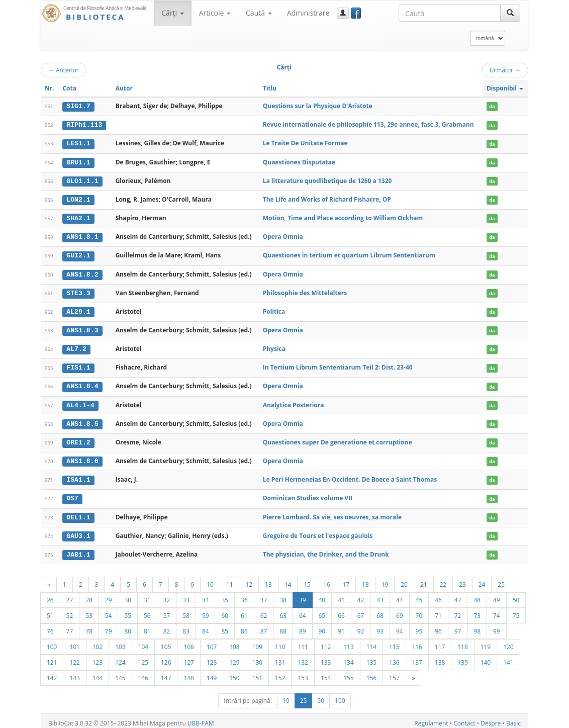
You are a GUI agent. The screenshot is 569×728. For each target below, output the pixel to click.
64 (303, 611)
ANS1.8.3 (82, 328)
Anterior (64, 70)
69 (400, 611)
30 (128, 595)
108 (234, 642)
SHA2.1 (78, 217)
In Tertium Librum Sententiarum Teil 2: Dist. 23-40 (338, 365)
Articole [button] (215, 13)
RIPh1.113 (84, 125)
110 (280, 642)
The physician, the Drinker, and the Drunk (326, 550)
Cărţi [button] (172, 13)
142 (52, 673)
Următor (505, 70)
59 (206, 611)
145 (120, 673)
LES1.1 (78, 143)
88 (283, 626)
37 (264, 595)
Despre (491, 719)
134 (348, 658)
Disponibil (505, 88)
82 (167, 626)
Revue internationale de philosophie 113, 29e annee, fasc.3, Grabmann (368, 124)
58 (186, 611)
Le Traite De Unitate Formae (305, 143)
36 (244, 595)
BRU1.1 (78, 161)
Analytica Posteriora (294, 402)
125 (143, 658)
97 (458, 626)
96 (438, 626)
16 (327, 580)
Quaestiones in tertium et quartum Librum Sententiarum (349, 254)
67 (361, 611)
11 (230, 580)
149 (212, 673)
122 (74, 658)
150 (234, 673)
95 (419, 626)
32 (167, 595)
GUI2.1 (78, 254)
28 (89, 595)
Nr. (50, 88)
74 (497, 611)
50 (516, 595)
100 (52, 642)
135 (371, 658)
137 (417, 658)
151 (257, 673)
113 (348, 642)
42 (361, 595)
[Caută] (510, 13)
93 (380, 626)
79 (109, 626)
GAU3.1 (78, 531)
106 (188, 642)
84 (206, 626)
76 (50, 626)
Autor (124, 88)
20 (404, 580)
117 (440, 642)
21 (424, 580)
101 (74, 642)
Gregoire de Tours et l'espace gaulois (318, 531)
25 (501, 580)
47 (458, 595)
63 (283, 611)
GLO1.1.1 (82, 180)
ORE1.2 (78, 439)
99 (497, 626)
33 (186, 595)
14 (288, 580)
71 (438, 611)
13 (268, 580)
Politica (274, 309)
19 (385, 580)
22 (443, 580)
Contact (464, 719)
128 (212, 658)
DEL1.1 (78, 513)
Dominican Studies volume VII (308, 494)
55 (128, 611)
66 (341, 611)
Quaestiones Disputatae (299, 161)
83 (186, 626)
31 (147, 595)
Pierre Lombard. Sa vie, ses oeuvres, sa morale (332, 513)
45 (419, 595)
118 (462, 642)
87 (264, 626)
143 (74, 673)
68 (380, 611)
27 (70, 595)
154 (326, 673)
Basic (513, 719)
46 (438, 595)
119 (486, 642)
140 (486, 658)
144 (98, 673)
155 (348, 673)
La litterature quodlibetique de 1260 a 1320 (327, 180)
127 (188, 658)
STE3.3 (78, 291)
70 (419, 611)
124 (120, 658)
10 (210, 580)
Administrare (308, 13)
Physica (274, 346)
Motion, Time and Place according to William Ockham (343, 217)
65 (322, 611)
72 (458, 611)
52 (70, 611)
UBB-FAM (201, 719)
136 (394, 658)
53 (89, 611)
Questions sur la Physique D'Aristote (318, 106)
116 (417, 642)
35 (225, 595)
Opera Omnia (283, 236)
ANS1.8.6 (82, 458)
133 (326, 658)
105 (166, 642)
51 (50, 611)
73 (477, 611)
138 (440, 658)
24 (482, 580)
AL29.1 (78, 310)
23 (462, 580)
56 (147, 611)
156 (371, 673)
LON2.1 (78, 199)
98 (477, 626)
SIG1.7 (78, 106)
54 (109, 611)
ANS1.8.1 (82, 236)
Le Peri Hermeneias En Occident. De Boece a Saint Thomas (350, 476)
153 (303, 673)
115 (394, 642)
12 (249, 580)
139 (462, 658)
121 (52, 658)
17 (346, 580)
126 (166, 658)
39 (303, 595)
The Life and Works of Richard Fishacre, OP (327, 198)
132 (303, 658)
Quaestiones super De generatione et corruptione (338, 439)
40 (322, 595)
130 (257, 658)
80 (128, 626)
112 (326, 642)
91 (341, 626)
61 (244, 611)
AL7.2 (76, 346)
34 (206, 595)
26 (50, 595)
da (492, 106)
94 (400, 626)
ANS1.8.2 (82, 272)
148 (188, 673)
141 (508, 658)
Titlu (270, 88)
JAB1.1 (78, 550)
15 (307, 580)
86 (244, 626)
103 (120, 642)
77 (70, 626)
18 (365, 580)
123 (98, 658)
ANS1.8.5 (82, 420)
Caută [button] (259, 13)
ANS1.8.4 (82, 384)
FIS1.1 (78, 365)
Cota (69, 88)
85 (225, 626)
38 (283, 595)
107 (212, 642)
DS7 (72, 495)
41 (341, 595)
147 (166, 673)
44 (400, 595)
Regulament (431, 719)
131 (280, 658)
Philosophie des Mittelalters (305, 291)
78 (89, 626)
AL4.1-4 (80, 402)
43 (380, 595)
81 (147, 626)
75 (516, 611)
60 (225, 611)
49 (497, 595)
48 (477, 595)
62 (264, 611)
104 (143, 642)
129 (234, 658)
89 (303, 626)
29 (109, 595)
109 (257, 642)
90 (322, 626)
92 (361, 626)
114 (371, 642)
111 (303, 642)
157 (394, 673)
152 (280, 673)
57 (167, 611)
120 (508, 642)
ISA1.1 (78, 476)
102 (98, 642)
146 (143, 673)
